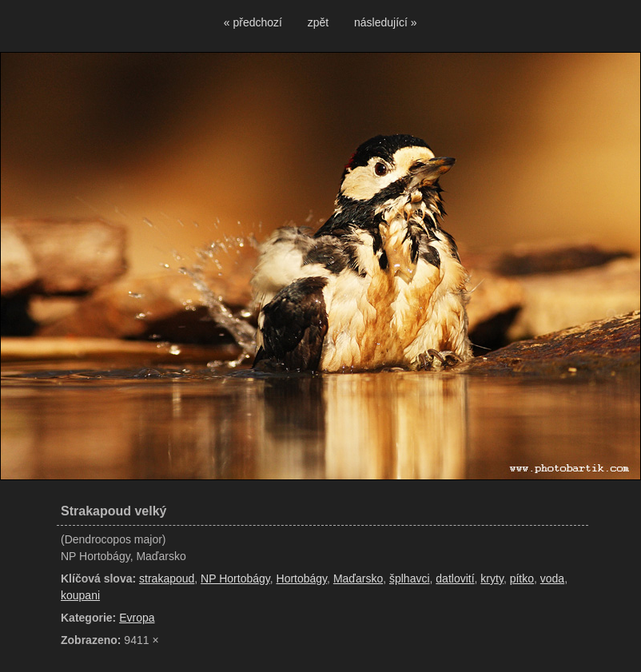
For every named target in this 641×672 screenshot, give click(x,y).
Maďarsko (358, 579)
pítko (522, 579)
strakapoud (167, 579)
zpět (318, 22)
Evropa (137, 618)
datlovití (455, 579)
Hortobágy (302, 579)
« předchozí (253, 22)
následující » (386, 22)
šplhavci (410, 579)
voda (552, 579)
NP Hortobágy (235, 579)
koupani (80, 595)
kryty (492, 579)
